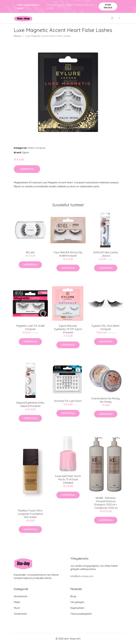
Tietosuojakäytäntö (81, 614)
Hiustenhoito (21, 596)
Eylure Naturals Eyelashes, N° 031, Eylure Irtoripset (68, 329)
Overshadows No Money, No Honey (106, 400)
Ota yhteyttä (77, 602)
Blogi (73, 596)
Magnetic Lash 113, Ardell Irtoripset (30, 327)
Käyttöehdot (77, 608)
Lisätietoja (27, 169)
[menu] (120, 18)
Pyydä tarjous (108, 6)
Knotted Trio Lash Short (68, 401)
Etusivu (18, 36)
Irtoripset (40, 148)
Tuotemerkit (20, 614)
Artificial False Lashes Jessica (106, 254)
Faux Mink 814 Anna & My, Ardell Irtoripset (68, 254)
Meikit (31, 148)
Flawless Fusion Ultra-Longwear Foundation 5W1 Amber (30, 514)
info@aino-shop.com (82, 576)
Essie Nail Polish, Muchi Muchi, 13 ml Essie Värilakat (68, 479)
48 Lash (30, 252)
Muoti (17, 608)
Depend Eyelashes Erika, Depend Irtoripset (30, 404)
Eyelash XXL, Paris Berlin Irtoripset (106, 327)
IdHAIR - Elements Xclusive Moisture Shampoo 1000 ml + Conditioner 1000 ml (106, 503)
